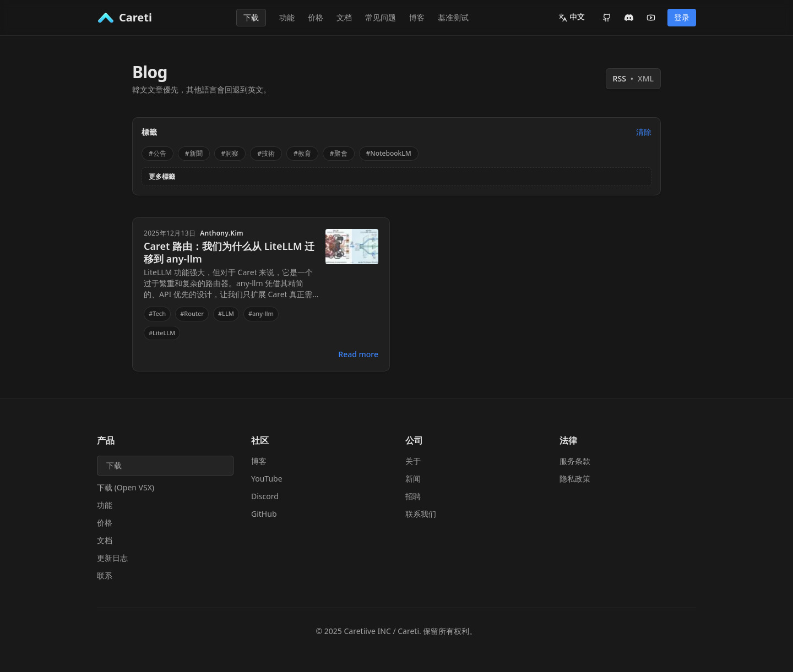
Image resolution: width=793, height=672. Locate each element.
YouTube (267, 479)
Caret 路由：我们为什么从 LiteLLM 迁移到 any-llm (229, 252)
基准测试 (453, 17)
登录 (682, 17)
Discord (265, 496)
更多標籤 (162, 177)
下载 (251, 17)
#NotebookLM (389, 153)
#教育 (302, 153)
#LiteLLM (162, 333)
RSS (633, 79)
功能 (287, 17)
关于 (413, 461)
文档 (344, 17)
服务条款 (575, 461)
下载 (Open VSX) (126, 487)
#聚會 (339, 153)
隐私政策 (575, 479)
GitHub (264, 514)
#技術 (266, 153)
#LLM (226, 313)
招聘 (413, 496)
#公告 (157, 153)
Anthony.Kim (222, 233)
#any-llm (261, 313)
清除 (644, 132)
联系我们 (421, 514)
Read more (358, 354)
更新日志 (112, 558)
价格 (316, 17)
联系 (105, 575)
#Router (192, 313)
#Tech (157, 313)
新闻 (413, 479)
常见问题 (381, 17)
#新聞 (194, 153)
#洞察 (230, 153)
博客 (417, 17)
